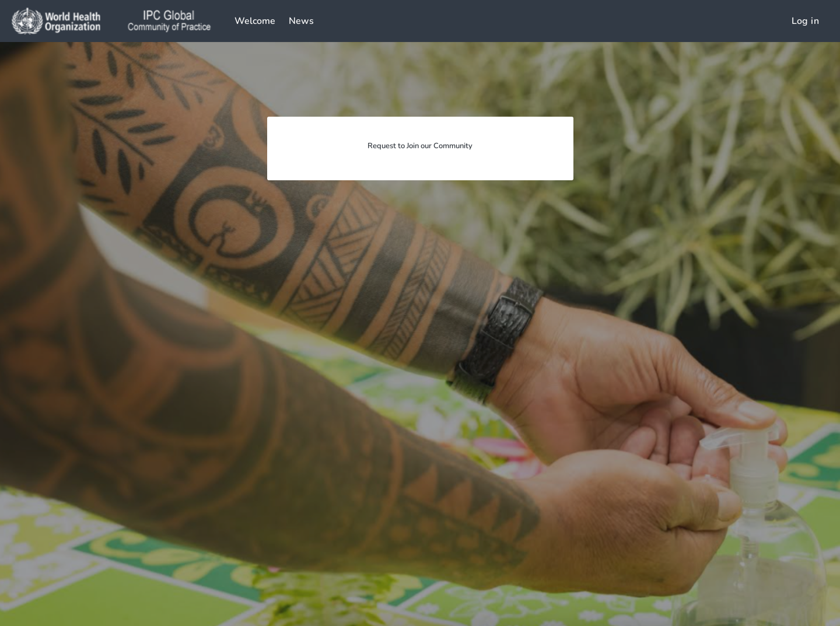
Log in (805, 21)
